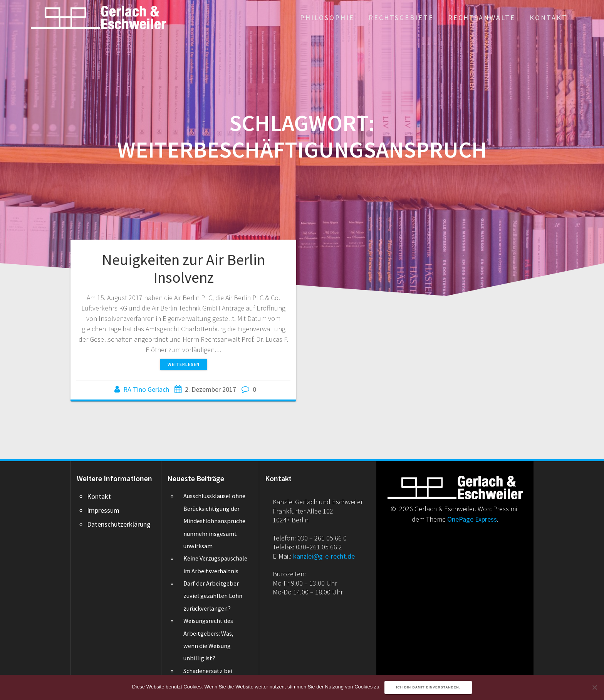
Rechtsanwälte (482, 18)
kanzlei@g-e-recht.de (324, 556)
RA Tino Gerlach (146, 389)
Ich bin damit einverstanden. (428, 687)
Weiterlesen (184, 364)
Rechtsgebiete (401, 18)
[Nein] (594, 687)
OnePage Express (472, 519)
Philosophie (327, 18)
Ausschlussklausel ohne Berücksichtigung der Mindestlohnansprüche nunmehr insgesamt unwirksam (214, 521)
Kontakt (549, 18)
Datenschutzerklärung (119, 524)
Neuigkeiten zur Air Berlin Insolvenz (183, 269)
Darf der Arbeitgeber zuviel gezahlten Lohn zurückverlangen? (213, 596)
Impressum (103, 510)
